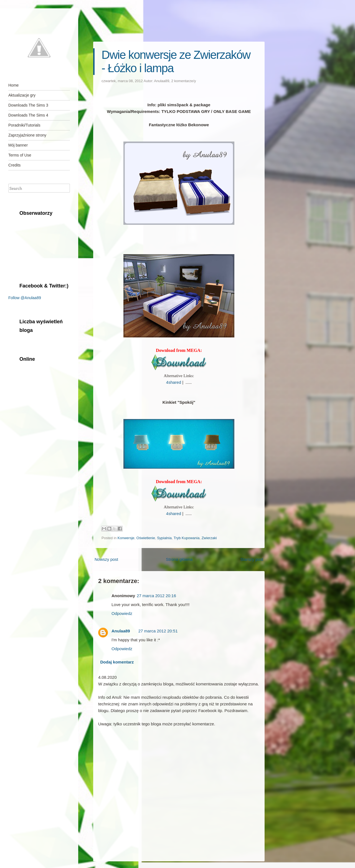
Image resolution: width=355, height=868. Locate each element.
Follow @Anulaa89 (25, 298)
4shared (174, 382)
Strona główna (179, 559)
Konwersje (126, 538)
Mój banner (18, 145)
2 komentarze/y (184, 81)
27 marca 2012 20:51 (158, 631)
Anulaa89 (162, 81)
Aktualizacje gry (22, 95)
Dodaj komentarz (117, 662)
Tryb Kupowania (187, 538)
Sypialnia (164, 538)
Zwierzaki (209, 538)
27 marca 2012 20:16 (156, 596)
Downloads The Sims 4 (28, 115)
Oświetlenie (146, 538)
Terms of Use (20, 155)
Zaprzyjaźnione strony (27, 135)
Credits (14, 165)
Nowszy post (106, 559)
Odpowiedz (122, 613)
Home (13, 85)
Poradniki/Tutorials (24, 125)
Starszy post (252, 559)
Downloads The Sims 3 (28, 105)
